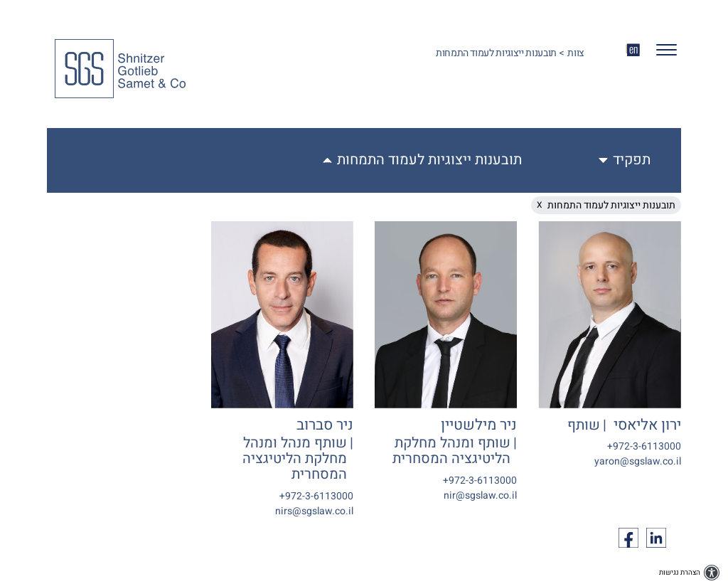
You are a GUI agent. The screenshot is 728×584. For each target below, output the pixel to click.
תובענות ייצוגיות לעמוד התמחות (429, 160)
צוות (576, 53)
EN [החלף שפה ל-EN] (633, 49)
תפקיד (632, 160)
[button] (661, 53)
